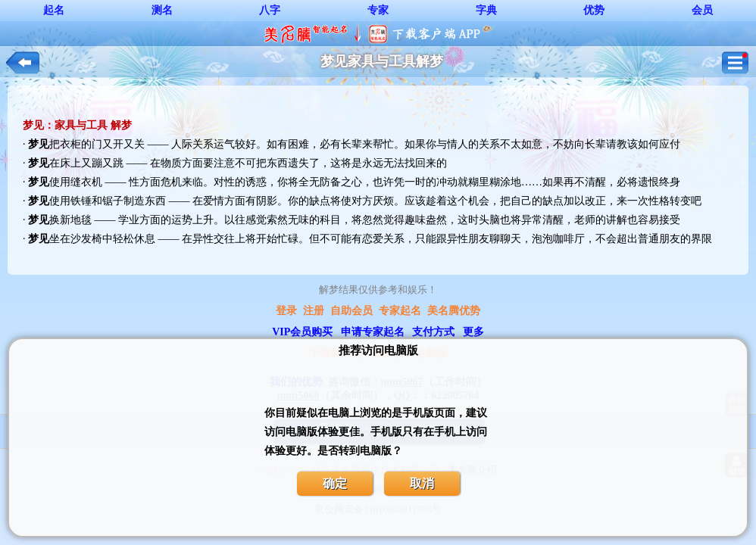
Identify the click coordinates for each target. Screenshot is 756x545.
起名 (54, 10)
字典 (486, 10)
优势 (594, 10)
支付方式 (433, 332)
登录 (286, 311)
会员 (702, 10)
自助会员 (351, 311)
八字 (270, 10)
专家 (378, 10)
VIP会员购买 (302, 332)
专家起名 (400, 311)
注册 (314, 311)
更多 (473, 332)
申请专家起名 (373, 332)
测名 (162, 10)
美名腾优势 (454, 311)
